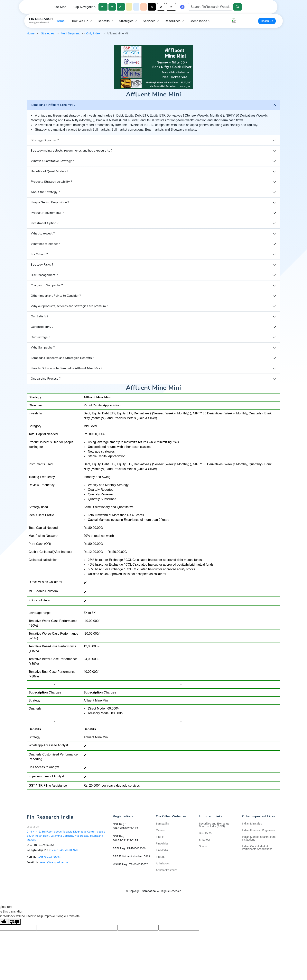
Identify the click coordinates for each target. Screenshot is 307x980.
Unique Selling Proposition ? (50, 202)
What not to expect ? (45, 244)
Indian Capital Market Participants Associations (257, 848)
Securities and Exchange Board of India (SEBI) (214, 825)
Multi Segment (70, 33)
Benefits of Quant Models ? (50, 171)
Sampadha (163, 824)
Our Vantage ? (40, 337)
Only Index (93, 33)
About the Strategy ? (45, 192)
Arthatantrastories (167, 870)
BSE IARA (205, 833)
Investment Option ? (45, 223)
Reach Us (268, 22)
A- (122, 7)
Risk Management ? (44, 275)
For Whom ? (39, 254)
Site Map (61, 7)
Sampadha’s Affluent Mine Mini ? (53, 105)
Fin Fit (160, 837)
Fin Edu (161, 857)
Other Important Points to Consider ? (56, 296)
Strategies (48, 33)
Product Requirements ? (47, 213)
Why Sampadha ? (43, 348)
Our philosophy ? (42, 327)
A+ (104, 7)
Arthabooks (163, 863)
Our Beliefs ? (40, 316)
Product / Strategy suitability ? (51, 182)
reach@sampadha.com (54, 862)
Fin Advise (162, 843)
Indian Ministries (252, 824)
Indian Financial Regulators (259, 830)
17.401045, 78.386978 (64, 850)
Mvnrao (160, 830)
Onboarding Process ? (46, 379)
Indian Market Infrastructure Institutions (259, 838)
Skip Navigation (85, 7)
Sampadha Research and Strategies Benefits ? (62, 358)
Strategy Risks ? (42, 265)
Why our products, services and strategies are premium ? (69, 306)
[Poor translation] (14, 922)
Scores (203, 846)
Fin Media (162, 850)
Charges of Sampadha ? (47, 285)
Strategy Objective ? (45, 140)
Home (86, 22)
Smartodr (205, 840)
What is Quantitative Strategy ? (52, 161)
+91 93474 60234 (49, 857)
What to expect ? (43, 234)
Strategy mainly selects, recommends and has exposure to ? (72, 151)
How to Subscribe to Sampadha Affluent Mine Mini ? (66, 368)
